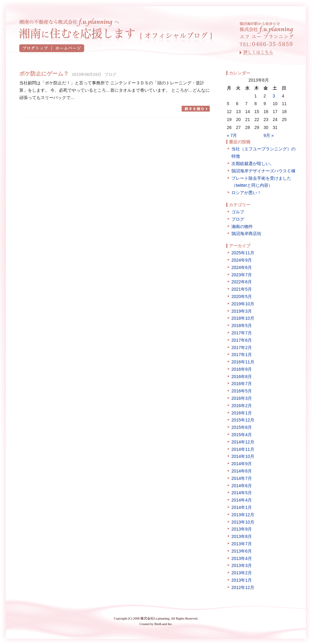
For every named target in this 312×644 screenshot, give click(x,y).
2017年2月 (242, 348)
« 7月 (232, 135)
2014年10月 (243, 456)
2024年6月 (242, 267)
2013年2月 (242, 573)
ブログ (110, 74)
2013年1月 (242, 580)
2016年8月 (242, 377)
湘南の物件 (242, 226)
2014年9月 (242, 464)
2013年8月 (242, 536)
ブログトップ (36, 48)
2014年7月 (242, 478)
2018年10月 (243, 318)
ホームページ (68, 48)
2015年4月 (242, 435)
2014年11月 (243, 449)
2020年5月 (242, 296)
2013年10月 (243, 522)
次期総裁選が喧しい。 (253, 164)
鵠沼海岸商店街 (246, 234)
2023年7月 (242, 275)
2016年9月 (242, 369)
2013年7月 (242, 544)
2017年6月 (242, 340)
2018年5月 (242, 326)
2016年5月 (242, 391)
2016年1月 (242, 413)
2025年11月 (243, 253)
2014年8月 (242, 471)
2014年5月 (242, 493)
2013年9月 (242, 529)
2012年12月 (243, 587)
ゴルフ (238, 212)
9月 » (268, 135)
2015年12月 (243, 420)
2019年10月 (243, 304)
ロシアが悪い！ (246, 193)
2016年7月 (242, 384)
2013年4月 (242, 558)
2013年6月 (242, 551)
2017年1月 (242, 355)
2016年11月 (243, 362)
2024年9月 (242, 260)
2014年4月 (242, 500)
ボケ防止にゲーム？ (44, 74)
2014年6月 (242, 486)
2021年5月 (242, 289)
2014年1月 (242, 507)
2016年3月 (242, 398)
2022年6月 (242, 282)
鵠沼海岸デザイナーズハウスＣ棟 (263, 171)
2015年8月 (242, 427)
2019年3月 (242, 311)
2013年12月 (243, 515)
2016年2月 (242, 406)
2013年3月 (242, 565)
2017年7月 (242, 333)
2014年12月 (243, 442)
